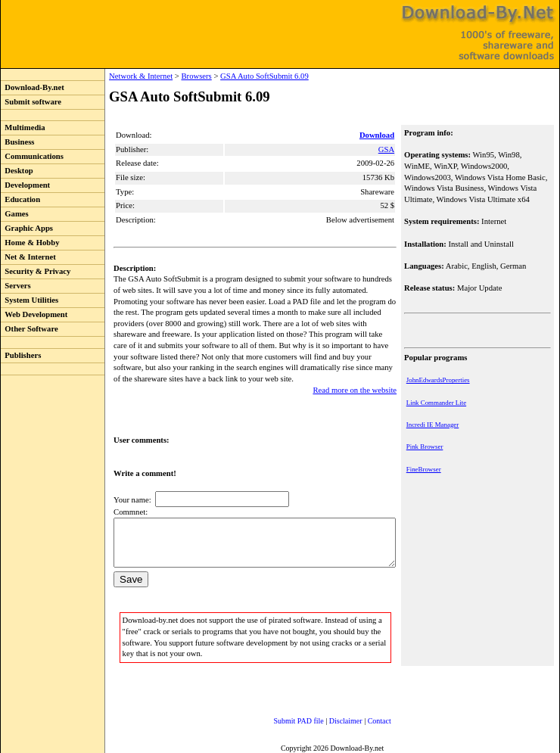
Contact (364, 719)
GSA (388, 149)
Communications (32, 156)
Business (17, 142)
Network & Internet (110, 76)
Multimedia (23, 128)
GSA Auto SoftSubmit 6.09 (233, 76)
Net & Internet (28, 257)
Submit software (31, 102)
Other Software (30, 329)
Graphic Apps (27, 228)
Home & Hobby (30, 243)
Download (378, 135)
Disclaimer (331, 719)
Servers (16, 286)
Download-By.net (33, 87)
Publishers (21, 355)
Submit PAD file (284, 719)
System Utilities (30, 300)
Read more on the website (356, 379)
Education (20, 199)
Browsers (165, 76)
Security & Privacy (36, 271)
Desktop (17, 171)
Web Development (34, 314)
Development (25, 185)
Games (15, 214)
